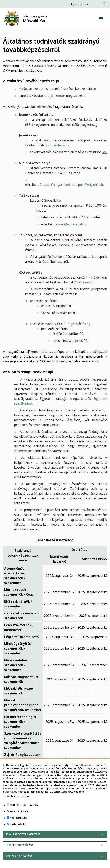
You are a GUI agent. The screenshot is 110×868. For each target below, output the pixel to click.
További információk (16, 802)
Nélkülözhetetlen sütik (24, 811)
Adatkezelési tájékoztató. (33, 797)
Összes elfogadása (19, 862)
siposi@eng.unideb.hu (92, 185)
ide (105, 152)
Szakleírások (60, 145)
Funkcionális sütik (20, 817)
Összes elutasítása (20, 851)
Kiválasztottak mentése (23, 840)
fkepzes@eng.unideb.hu (57, 185)
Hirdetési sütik (18, 830)
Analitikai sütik (18, 823)
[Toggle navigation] (101, 19)
